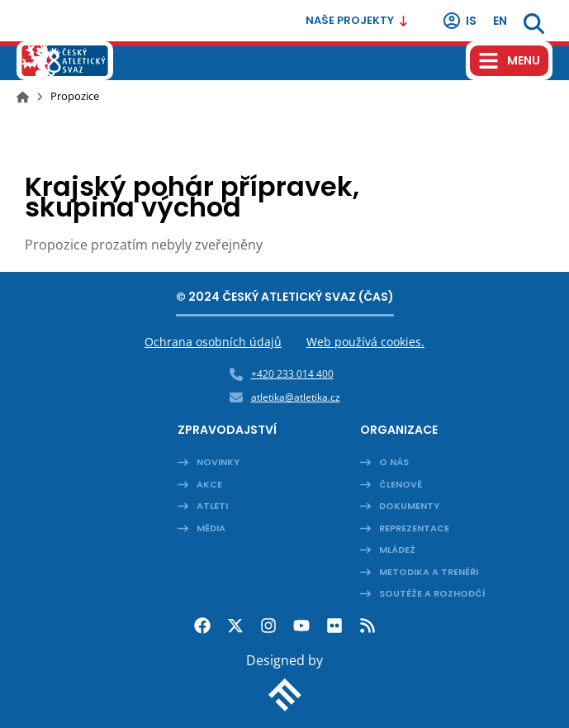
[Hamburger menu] (509, 61)
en (500, 21)
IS (459, 21)
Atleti (212, 506)
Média (211, 528)
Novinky (218, 462)
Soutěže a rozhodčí (432, 593)
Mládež (397, 550)
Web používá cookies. (365, 342)
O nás (394, 462)
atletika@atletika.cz (296, 397)
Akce (209, 484)
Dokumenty (409, 506)
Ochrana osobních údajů (213, 342)
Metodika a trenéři (429, 572)
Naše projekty (357, 20)
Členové (401, 484)
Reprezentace (414, 528)
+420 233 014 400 (292, 374)
